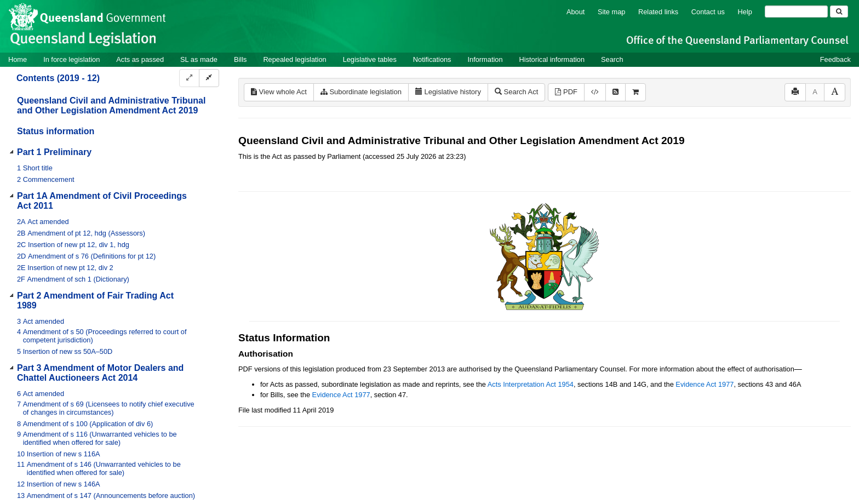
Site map (612, 12)
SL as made (199, 59)
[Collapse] (209, 78)
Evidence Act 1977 (705, 384)
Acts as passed (140, 59)
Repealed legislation (294, 59)
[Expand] (189, 78)
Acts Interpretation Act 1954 (531, 384)
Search (612, 59)
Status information (56, 131)
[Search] (796, 12)
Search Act (516, 92)
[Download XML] (595, 92)
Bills (240, 59)
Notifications (432, 59)
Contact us (708, 12)
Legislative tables (370, 59)
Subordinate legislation (361, 92)
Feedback (835, 59)
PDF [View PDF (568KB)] (566, 92)
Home (18, 59)
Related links (658, 12)
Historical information (552, 59)
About (575, 12)
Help (745, 12)
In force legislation (71, 59)
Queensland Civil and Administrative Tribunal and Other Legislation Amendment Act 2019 (111, 105)
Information (485, 59)
